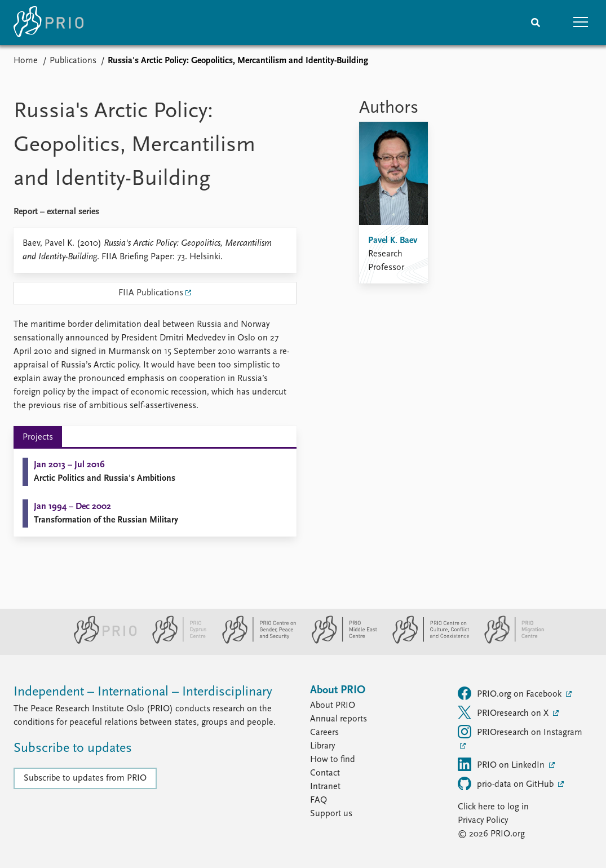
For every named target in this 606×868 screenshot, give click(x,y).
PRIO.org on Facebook (511, 693)
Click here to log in (493, 807)
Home (26, 61)
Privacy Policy (483, 821)
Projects (38, 437)
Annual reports (339, 719)
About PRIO (333, 706)
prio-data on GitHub (507, 783)
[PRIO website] (101, 641)
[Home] (48, 23)
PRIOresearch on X (504, 712)
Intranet (325, 787)
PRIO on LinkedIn (502, 764)
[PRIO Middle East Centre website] (340, 641)
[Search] (536, 23)
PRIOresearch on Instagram (520, 732)
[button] (581, 23)
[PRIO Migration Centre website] (508, 641)
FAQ (319, 800)
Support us (331, 814)
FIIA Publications (151, 293)
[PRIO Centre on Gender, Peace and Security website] (255, 641)
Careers (324, 733)
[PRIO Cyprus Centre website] (175, 641)
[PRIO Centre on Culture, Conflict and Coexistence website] (426, 641)
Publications (73, 61)
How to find (333, 760)
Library (322, 746)
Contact (325, 773)
